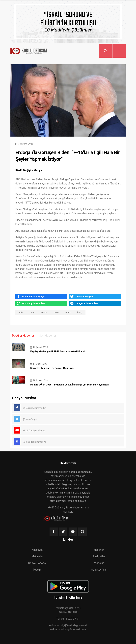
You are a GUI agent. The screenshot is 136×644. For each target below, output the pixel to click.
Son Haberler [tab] (48, 336)
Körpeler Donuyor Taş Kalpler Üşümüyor (52, 368)
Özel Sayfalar (99, 570)
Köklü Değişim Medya (29, 430)
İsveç (80, 313)
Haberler (99, 550)
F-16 (33, 313)
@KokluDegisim (26, 419)
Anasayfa (37, 550)
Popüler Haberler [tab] (23, 336)
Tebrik (56, 313)
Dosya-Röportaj (37, 563)
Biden (21, 313)
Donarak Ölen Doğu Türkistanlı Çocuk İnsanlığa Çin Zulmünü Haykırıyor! (70, 385)
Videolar (99, 563)
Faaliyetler (99, 556)
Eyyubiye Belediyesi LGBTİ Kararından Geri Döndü (57, 351)
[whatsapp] (41, 303)
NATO (68, 313)
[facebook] (41, 297)
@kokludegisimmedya (30, 441)
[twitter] (95, 297)
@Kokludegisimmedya (30, 408)
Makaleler (37, 556)
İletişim (37, 570)
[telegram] (95, 303)
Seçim (44, 313)
